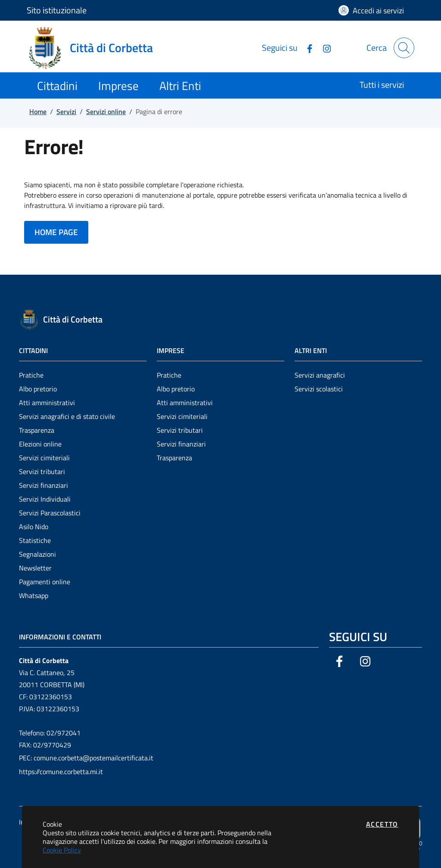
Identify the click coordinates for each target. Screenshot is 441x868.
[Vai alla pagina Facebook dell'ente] (306, 48)
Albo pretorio (38, 389)
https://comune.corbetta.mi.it (61, 772)
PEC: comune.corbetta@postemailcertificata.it (86, 758)
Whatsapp (34, 595)
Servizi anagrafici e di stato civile (67, 416)
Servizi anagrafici (320, 375)
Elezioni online (40, 444)
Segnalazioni (37, 554)
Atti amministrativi (47, 403)
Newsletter (35, 568)
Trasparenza (37, 430)
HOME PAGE (56, 232)
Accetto (382, 824)
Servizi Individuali (45, 499)
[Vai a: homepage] (95, 48)
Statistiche (35, 540)
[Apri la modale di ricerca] (404, 48)
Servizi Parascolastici (50, 513)
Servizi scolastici (319, 389)
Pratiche (31, 375)
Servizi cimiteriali (44, 458)
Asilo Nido (34, 527)
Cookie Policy (62, 850)
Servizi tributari (42, 471)
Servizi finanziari (43, 485)
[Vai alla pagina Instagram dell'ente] (323, 48)
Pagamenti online (45, 582)
